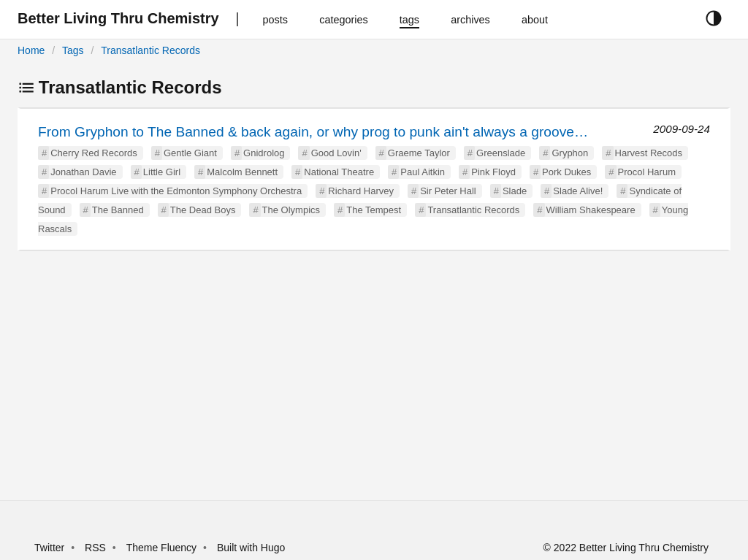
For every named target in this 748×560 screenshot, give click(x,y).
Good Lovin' (336, 153)
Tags (73, 50)
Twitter (49, 548)
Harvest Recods (649, 153)
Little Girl (162, 172)
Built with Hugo (251, 548)
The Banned (118, 210)
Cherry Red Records (94, 153)
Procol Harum (647, 172)
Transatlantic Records (150, 50)
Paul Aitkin (423, 172)
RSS (95, 548)
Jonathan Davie (83, 172)
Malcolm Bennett (242, 172)
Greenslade (501, 153)
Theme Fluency (163, 548)
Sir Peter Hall (448, 191)
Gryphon (570, 153)
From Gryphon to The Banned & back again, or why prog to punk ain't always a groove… (313, 132)
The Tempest (374, 210)
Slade (515, 191)
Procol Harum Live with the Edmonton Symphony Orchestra (176, 191)
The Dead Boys (203, 210)
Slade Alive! (578, 191)
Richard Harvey (361, 191)
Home (31, 50)
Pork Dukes (566, 172)
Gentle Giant (190, 153)
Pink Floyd (493, 172)
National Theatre (339, 172)
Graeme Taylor (419, 153)
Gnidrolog (264, 153)
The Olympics (291, 210)
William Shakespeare (591, 210)
